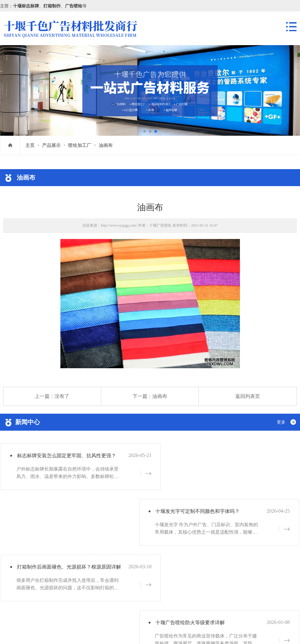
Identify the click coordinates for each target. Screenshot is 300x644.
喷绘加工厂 (80, 145)
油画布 (106, 145)
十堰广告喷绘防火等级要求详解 (210, 514)
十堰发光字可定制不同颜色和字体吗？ (219, 457)
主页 (30, 145)
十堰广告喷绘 (160, 225)
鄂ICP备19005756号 (41, 631)
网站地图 (72, 631)
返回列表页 (248, 396)
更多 (281, 422)
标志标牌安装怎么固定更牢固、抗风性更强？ (72, 457)
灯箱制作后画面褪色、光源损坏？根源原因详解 (75, 514)
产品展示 (51, 145)
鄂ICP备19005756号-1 (51, 607)
